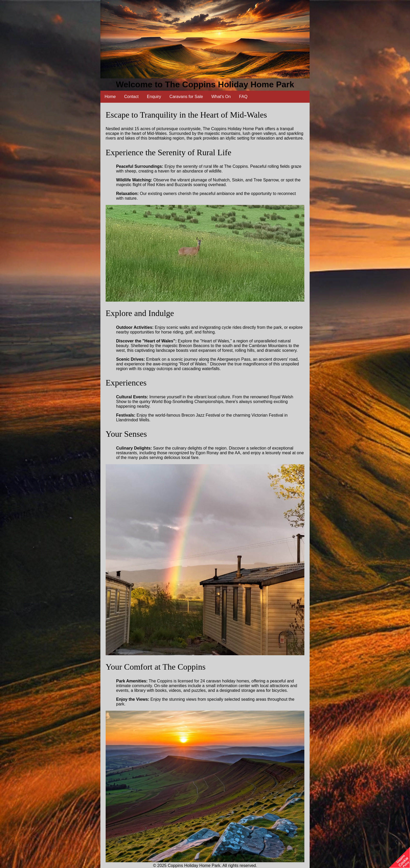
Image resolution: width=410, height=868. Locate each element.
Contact (131, 97)
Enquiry (154, 97)
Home (110, 97)
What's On (221, 97)
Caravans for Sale (186, 97)
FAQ (243, 97)
